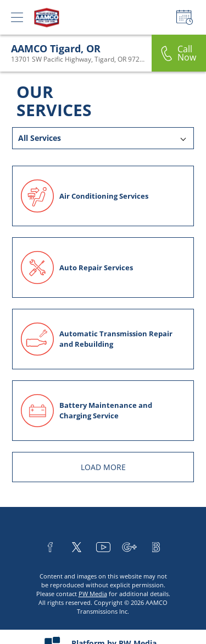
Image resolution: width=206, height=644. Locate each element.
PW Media (93, 594)
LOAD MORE (103, 467)
